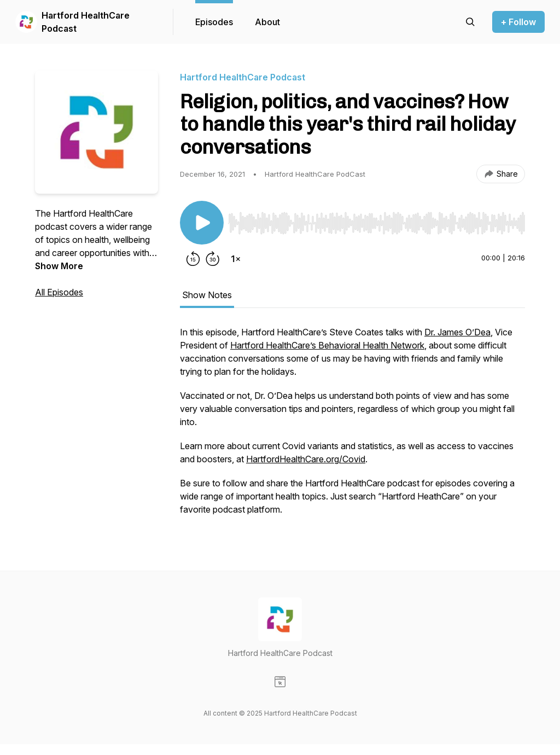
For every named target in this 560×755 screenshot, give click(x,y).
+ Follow (518, 22)
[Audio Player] (377, 220)
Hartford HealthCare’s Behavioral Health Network (327, 345)
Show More (59, 266)
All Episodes (59, 292)
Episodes (214, 22)
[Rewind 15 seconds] (193, 259)
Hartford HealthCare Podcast (86, 22)
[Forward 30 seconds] (213, 259)
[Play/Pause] (202, 223)
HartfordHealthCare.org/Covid (306, 459)
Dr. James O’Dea (457, 332)
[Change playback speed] (236, 259)
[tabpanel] (352, 426)
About (267, 22)
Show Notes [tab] (207, 295)
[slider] (377, 223)
